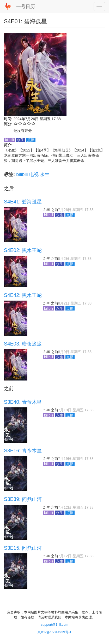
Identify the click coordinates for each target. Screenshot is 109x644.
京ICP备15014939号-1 (54, 632)
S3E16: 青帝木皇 (23, 450)
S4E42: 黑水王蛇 (23, 295)
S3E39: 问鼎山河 (23, 499)
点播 (31, 140)
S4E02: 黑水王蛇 (23, 250)
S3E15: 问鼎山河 (23, 548)
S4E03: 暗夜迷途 (23, 344)
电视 (34, 174)
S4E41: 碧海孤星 (23, 202)
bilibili (22, 174)
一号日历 (26, 7)
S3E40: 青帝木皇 (23, 402)
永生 (45, 174)
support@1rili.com (55, 625)
